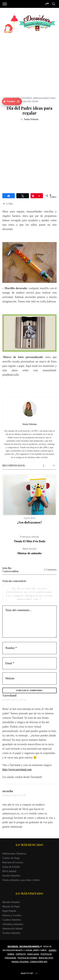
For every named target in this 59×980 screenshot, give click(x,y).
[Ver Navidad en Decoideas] (12, 101)
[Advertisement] (29, 62)
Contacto (21, 954)
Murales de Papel (11, 906)
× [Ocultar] (18, 101)
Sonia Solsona (31, 119)
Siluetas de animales (29, 551)
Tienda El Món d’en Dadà (29, 539)
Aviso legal (33, 954)
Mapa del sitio (46, 958)
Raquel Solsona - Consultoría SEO (29, 962)
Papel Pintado (9, 911)
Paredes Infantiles (11, 876)
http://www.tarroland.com (17, 769)
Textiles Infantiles (11, 933)
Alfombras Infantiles (13, 924)
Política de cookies (27, 958)
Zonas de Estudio (11, 867)
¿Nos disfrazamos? (29, 522)
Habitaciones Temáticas (14, 854)
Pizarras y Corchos (12, 915)
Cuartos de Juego (11, 858)
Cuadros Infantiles (12, 920)
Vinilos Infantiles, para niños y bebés (21, 880)
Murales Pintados (11, 902)
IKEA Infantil (9, 871)
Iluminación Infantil (12, 929)
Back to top (29, 973)
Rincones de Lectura (13, 862)
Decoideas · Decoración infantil (24, 947)
